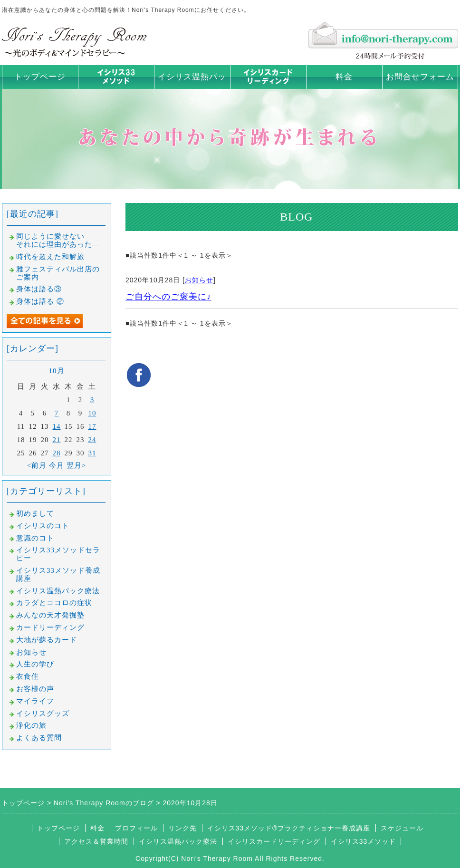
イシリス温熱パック (192, 89)
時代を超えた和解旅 (50, 257)
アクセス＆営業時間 (96, 841)
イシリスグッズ (43, 714)
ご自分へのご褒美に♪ (168, 297)
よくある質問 (39, 738)
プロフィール (136, 828)
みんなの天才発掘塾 (50, 615)
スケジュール (402, 828)
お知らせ (199, 280)
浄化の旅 (31, 725)
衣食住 (28, 676)
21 (57, 440)
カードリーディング (50, 627)
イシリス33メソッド (364, 841)
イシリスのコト (43, 526)
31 (92, 453)
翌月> (76, 465)
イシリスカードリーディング (274, 841)
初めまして (35, 513)
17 (92, 426)
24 (92, 440)
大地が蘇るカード (47, 640)
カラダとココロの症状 (54, 603)
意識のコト (35, 538)
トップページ (40, 77)
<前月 (37, 465)
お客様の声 (35, 689)
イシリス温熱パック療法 (58, 591)
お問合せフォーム (420, 77)
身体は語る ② (40, 301)
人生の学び (35, 664)
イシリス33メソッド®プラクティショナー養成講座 (289, 828)
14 (57, 426)
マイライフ (35, 701)
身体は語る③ (39, 289)
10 (92, 413)
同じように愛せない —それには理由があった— (58, 240)
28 (57, 453)
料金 (344, 77)
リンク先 (182, 828)
